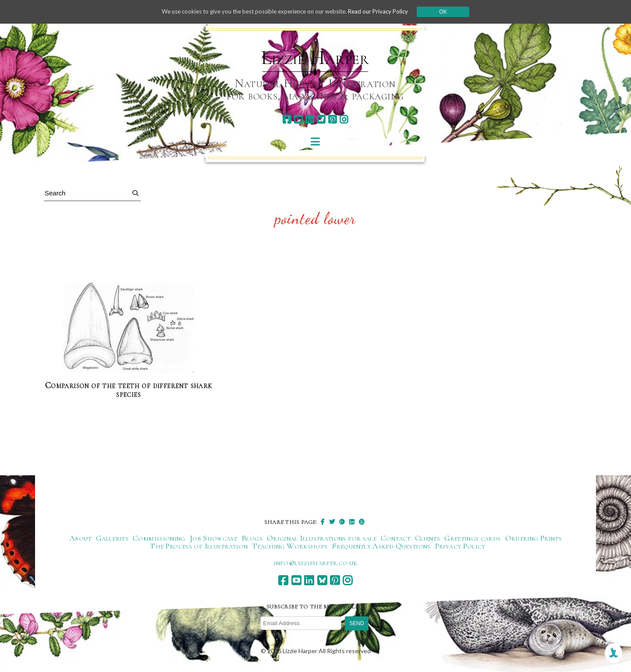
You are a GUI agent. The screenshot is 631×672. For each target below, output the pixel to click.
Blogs (252, 538)
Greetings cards (472, 538)
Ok (452, 12)
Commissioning (159, 538)
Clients (428, 538)
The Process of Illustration (199, 546)
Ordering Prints (534, 538)
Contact (396, 538)
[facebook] (287, 119)
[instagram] (344, 119)
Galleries (112, 538)
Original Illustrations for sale (322, 538)
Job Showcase (213, 538)
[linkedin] (310, 119)
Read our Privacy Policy (386, 12)
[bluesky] (321, 119)
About (80, 538)
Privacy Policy (460, 546)
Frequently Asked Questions (381, 546)
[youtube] (298, 119)
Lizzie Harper (315, 58)
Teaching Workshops (290, 546)
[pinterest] (332, 119)
